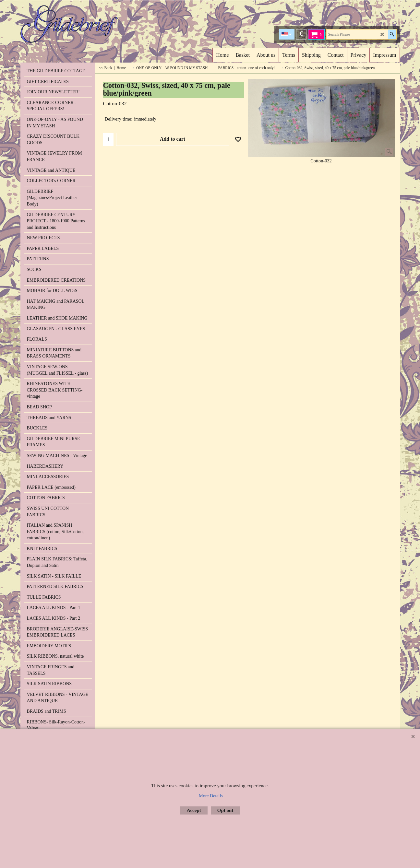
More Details (211, 796)
